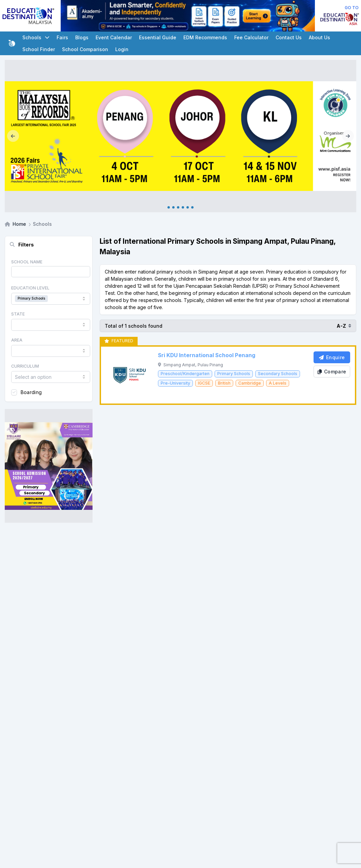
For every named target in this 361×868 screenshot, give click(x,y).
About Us (319, 37)
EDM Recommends (205, 37)
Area (17, 340)
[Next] (348, 136)
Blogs (82, 37)
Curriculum (25, 366)
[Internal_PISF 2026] (180, 136)
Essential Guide (158, 37)
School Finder (39, 49)
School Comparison (85, 49)
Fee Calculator (251, 37)
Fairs (62, 37)
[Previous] (13, 136)
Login (122, 49)
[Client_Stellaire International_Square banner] (49, 466)
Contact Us (289, 37)
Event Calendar (114, 37)
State (18, 314)
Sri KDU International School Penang (207, 355)
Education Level (30, 288)
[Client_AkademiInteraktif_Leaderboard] (188, 16)
